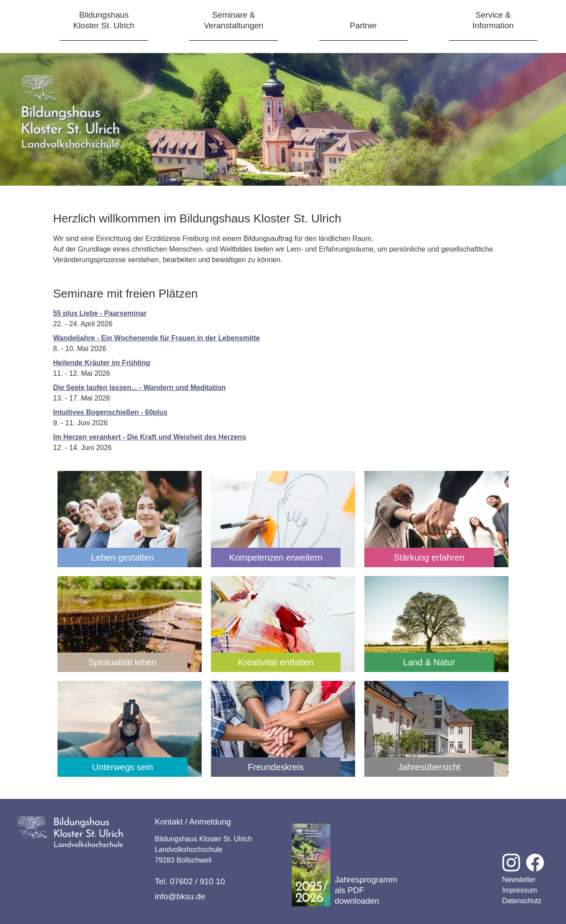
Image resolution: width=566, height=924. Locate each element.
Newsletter (519, 880)
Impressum (520, 890)
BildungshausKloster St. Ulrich (104, 20)
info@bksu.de (180, 896)
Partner (363, 25)
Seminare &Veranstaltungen (234, 20)
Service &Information (493, 20)
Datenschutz (522, 901)
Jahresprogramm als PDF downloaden (344, 865)
